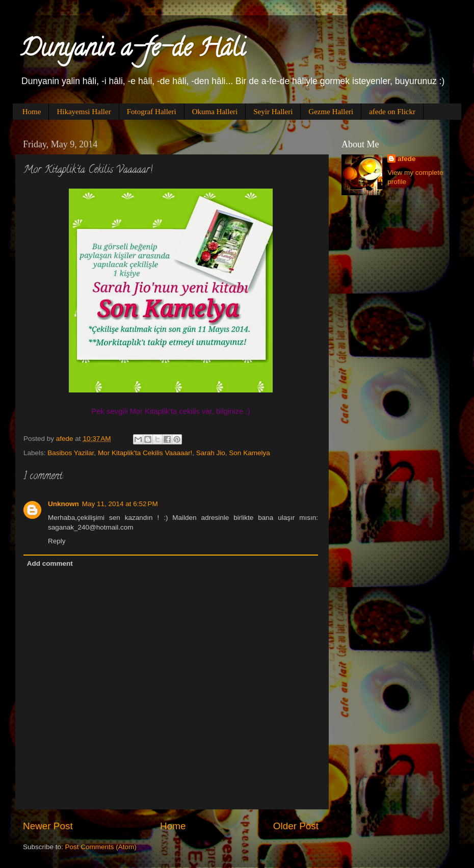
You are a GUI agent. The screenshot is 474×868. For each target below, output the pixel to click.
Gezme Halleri (331, 112)
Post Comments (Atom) (101, 847)
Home (32, 112)
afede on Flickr (392, 112)
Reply (57, 541)
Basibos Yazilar (71, 453)
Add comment (50, 563)
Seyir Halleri (273, 112)
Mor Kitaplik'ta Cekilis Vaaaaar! (145, 453)
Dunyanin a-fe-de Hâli (133, 50)
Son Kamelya (249, 453)
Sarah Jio (211, 453)
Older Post (296, 826)
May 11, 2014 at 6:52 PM (120, 504)
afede (406, 159)
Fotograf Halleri (152, 112)
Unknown (63, 504)
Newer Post (48, 826)
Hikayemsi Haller (84, 112)
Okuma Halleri (215, 112)
